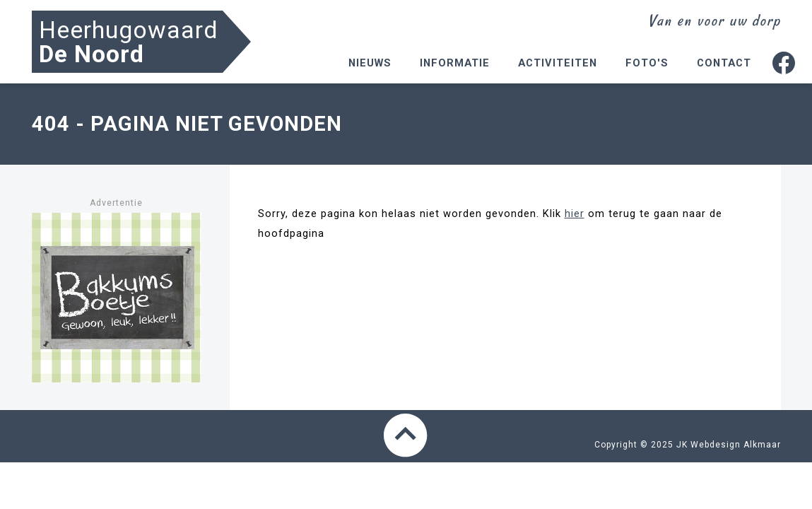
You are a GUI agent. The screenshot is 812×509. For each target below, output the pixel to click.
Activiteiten (558, 63)
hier (575, 213)
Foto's (647, 63)
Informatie (455, 63)
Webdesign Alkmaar (736, 445)
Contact (724, 63)
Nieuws (370, 63)
